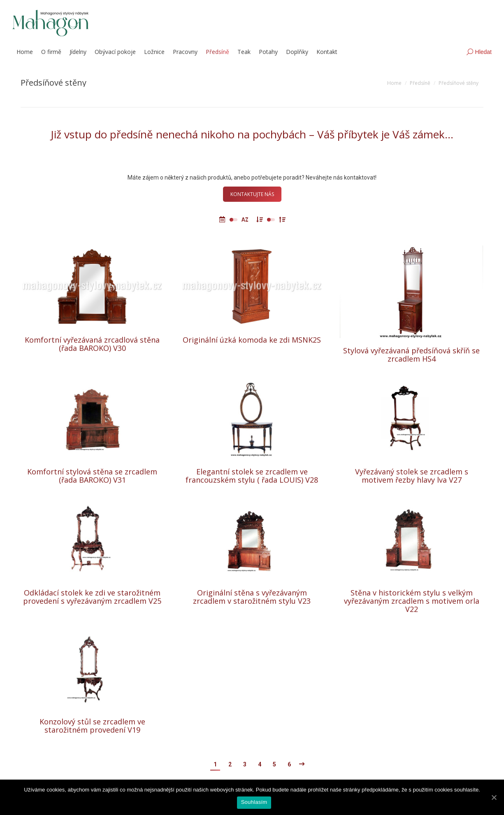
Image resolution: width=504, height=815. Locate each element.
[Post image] (92, 286)
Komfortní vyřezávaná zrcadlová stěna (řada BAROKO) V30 (92, 344)
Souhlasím (254, 802)
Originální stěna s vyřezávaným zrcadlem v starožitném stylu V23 (252, 597)
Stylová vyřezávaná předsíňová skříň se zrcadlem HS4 (411, 357)
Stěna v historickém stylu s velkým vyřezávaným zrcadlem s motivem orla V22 (412, 601)
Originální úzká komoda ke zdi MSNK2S (252, 340)
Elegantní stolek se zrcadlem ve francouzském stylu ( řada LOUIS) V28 (252, 476)
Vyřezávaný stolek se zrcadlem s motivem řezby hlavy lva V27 (412, 476)
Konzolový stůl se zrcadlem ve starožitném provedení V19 (92, 726)
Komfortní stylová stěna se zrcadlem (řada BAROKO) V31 (92, 476)
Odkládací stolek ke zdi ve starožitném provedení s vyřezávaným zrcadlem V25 (92, 597)
